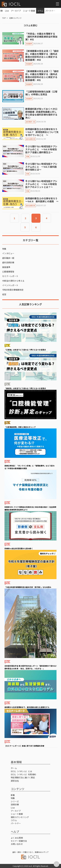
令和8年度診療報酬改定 (13, 290)
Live (7, 11)
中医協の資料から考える (13, 281)
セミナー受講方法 (19, 841)
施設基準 (6, 267)
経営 (4, 294)
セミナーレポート (10, 276)
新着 (13, 795)
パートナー (50, 11)
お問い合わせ (17, 844)
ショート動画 (29, 11)
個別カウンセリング (20, 817)
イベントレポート (10, 285)
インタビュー (8, 253)
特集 (4, 249)
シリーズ (15, 801)
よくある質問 (17, 838)
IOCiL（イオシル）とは (21, 771)
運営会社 (15, 781)
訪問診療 (15, 804)
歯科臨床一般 (8, 258)
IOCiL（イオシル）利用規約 (23, 774)
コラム (40, 11)
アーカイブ (16, 11)
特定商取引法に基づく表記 (23, 777)
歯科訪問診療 (8, 262)
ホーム (14, 768)
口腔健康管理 (8, 272)
